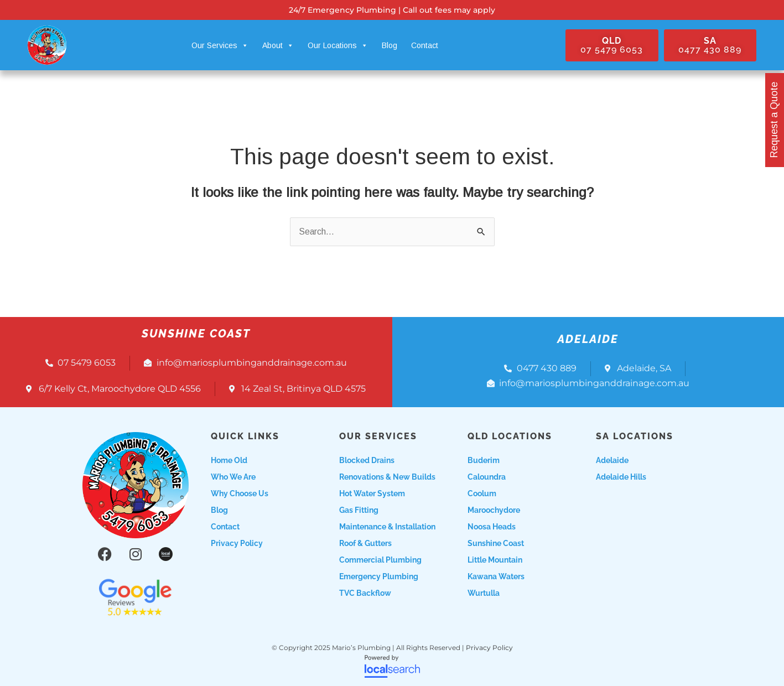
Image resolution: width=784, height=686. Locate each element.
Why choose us (240, 493)
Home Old (229, 460)
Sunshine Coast (496, 543)
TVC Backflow (365, 593)
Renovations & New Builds (387, 477)
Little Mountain (495, 560)
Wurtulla (484, 593)
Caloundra (487, 477)
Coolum (482, 493)
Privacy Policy (237, 543)
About (278, 45)
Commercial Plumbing (380, 560)
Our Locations (338, 45)
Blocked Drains (367, 460)
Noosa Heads (492, 527)
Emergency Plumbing (379, 576)
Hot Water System (372, 493)
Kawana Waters (496, 576)
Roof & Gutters (365, 543)
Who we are (233, 477)
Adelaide (612, 460)
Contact (425, 45)
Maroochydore (494, 510)
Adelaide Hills (621, 477)
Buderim (484, 460)
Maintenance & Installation (387, 527)
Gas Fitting (359, 510)
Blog (390, 45)
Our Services (220, 45)
